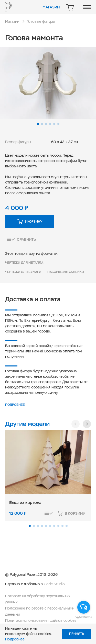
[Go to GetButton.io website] (84, 617)
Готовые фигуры (41, 21)
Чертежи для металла (24, 263)
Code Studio (54, 584)
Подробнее (15, 405)
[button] (38, 124)
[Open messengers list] (84, 607)
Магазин (51, 7)
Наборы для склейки (66, 272)
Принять (77, 634)
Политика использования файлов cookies (41, 620)
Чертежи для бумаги (23, 272)
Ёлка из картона (25, 503)
